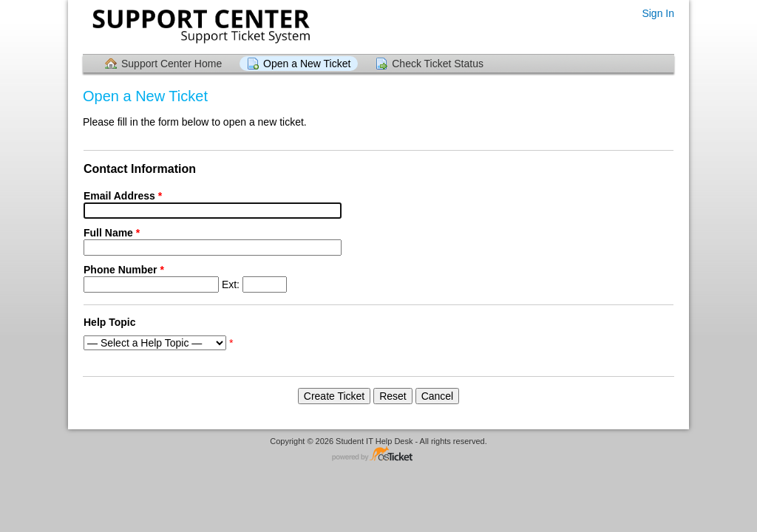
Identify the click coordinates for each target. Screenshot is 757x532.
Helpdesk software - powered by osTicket (378, 455)
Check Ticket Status (438, 64)
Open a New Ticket (307, 64)
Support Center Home (172, 64)
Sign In (658, 13)
